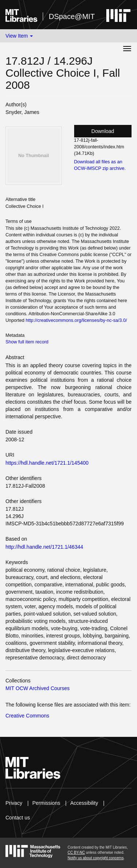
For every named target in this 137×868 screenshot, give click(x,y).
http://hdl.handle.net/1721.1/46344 (44, 547)
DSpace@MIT (72, 16)
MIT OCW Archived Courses (38, 688)
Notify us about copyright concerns (96, 858)
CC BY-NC (76, 852)
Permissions (46, 803)
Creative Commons (27, 716)
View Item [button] (19, 36)
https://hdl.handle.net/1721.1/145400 (47, 463)
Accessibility (84, 803)
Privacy (14, 803)
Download (103, 131)
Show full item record (27, 342)
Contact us (18, 818)
